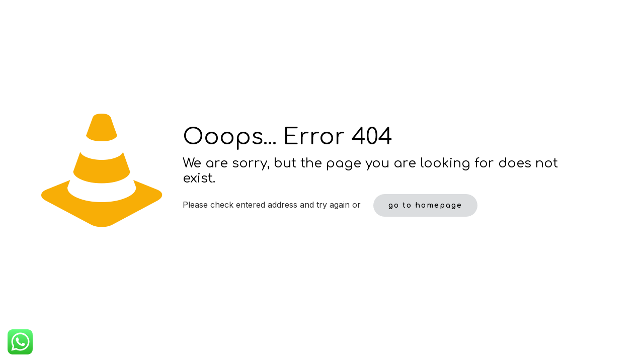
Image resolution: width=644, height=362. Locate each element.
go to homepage (425, 205)
